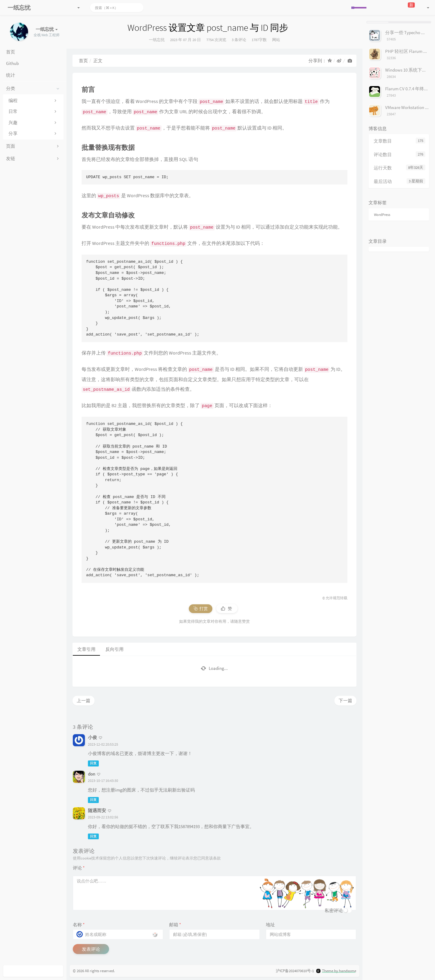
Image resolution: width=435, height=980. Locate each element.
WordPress (382, 215)
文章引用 (86, 649)
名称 (79, 925)
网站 (276, 40)
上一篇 (84, 700)
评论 (79, 868)
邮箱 (175, 925)
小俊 (92, 737)
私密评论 (334, 910)
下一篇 (345, 700)
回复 (93, 763)
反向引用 (114, 649)
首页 (83, 61)
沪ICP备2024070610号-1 (295, 971)
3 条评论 (239, 40)
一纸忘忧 (157, 40)
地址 (270, 925)
